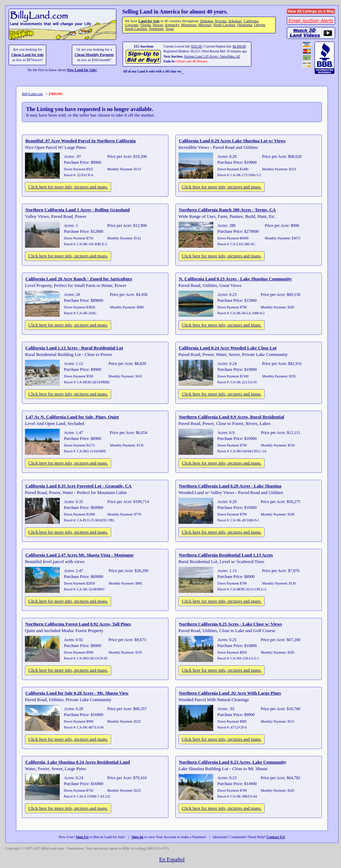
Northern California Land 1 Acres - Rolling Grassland (78, 210)
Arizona (221, 21)
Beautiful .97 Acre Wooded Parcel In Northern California (81, 141)
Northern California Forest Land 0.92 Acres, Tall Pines (78, 624)
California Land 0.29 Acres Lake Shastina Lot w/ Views (232, 141)
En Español (172, 860)
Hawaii (158, 25)
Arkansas (235, 21)
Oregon (260, 25)
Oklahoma (245, 25)
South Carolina (136, 29)
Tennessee (156, 29)
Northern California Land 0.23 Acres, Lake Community (233, 762)
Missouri (205, 25)
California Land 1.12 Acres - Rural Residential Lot (74, 348)
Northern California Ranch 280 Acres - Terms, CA (227, 210)
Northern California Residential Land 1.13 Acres (226, 555)
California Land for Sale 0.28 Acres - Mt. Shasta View (77, 693)
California (251, 21)
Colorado (131, 25)
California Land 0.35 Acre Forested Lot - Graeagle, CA (78, 486)
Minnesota (189, 25)
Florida (145, 25)
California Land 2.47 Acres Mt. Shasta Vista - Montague (80, 555)
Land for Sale (149, 21)
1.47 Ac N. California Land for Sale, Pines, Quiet (72, 417)
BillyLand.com (32, 94)
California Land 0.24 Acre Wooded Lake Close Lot (228, 348)
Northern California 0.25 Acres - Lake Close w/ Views (230, 624)
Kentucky (172, 25)
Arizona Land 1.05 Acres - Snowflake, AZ (212, 56)
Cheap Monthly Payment (94, 55)
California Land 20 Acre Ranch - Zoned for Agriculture (79, 279)
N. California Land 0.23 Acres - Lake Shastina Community (235, 279)
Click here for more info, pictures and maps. (68, 187)
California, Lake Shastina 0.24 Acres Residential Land (78, 762)
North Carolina (224, 25)
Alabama (206, 21)
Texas (169, 29)
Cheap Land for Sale (27, 55)
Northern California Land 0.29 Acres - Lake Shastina (230, 486)
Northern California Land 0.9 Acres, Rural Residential (231, 417)
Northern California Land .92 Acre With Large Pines (230, 693)
